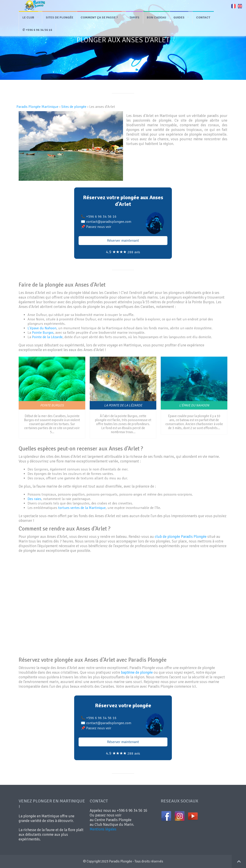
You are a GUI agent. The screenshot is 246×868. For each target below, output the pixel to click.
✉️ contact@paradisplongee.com (106, 222)
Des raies (34, 499)
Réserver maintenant (123, 241)
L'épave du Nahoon (42, 328)
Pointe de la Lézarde (47, 337)
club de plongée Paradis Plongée (181, 537)
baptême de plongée (137, 672)
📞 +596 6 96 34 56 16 (99, 217)
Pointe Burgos (43, 333)
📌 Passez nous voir (96, 227)
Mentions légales (103, 829)
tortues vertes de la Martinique (82, 508)
